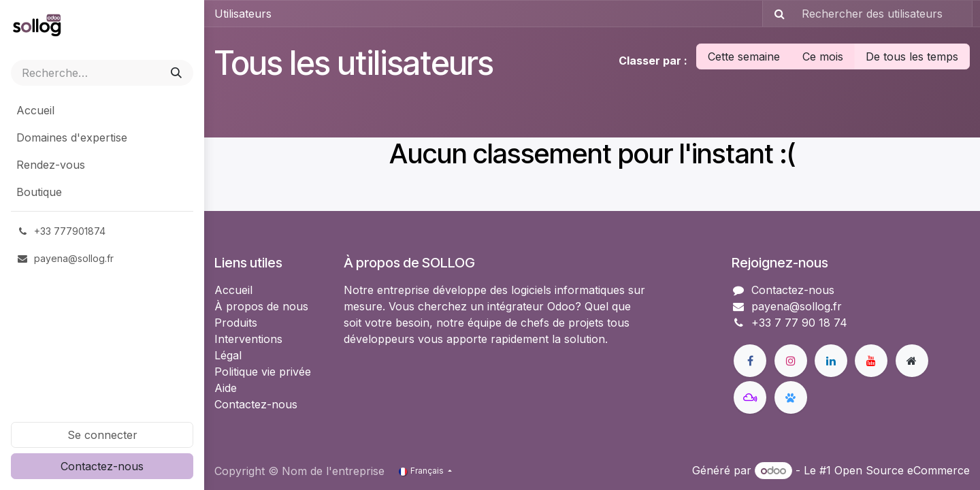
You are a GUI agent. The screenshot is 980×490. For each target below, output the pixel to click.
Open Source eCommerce (902, 470)
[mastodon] (750, 397)
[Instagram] (791, 361)
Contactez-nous (102, 466)
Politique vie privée (263, 372)
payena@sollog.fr (797, 306)
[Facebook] (750, 361)
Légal (228, 355)
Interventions (248, 339)
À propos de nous (261, 306)
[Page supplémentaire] (912, 361)
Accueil (233, 290)
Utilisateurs (243, 14)
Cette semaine (744, 56)
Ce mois (823, 56)
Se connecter (102, 435)
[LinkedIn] (831, 361)
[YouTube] (871, 361)
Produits (236, 323)
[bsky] (791, 397)
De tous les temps (912, 56)
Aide (226, 388)
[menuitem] (102, 110)
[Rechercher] (176, 73)
